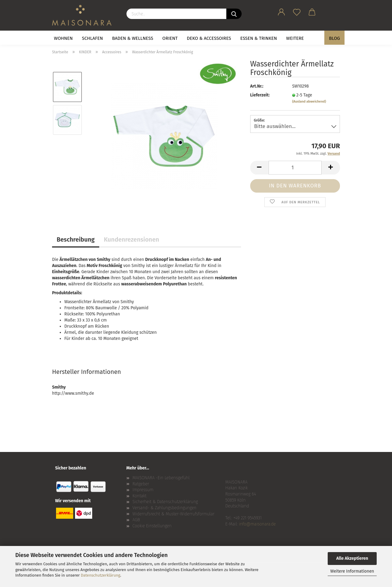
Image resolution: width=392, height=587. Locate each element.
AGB (136, 520)
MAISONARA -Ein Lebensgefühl (161, 478)
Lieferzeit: (260, 95)
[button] (281, 11)
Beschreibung (76, 239)
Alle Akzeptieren (352, 558)
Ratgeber (141, 484)
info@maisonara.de (257, 524)
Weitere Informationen (352, 571)
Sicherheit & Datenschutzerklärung (165, 502)
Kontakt (140, 496)
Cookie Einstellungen (152, 526)
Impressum (143, 490)
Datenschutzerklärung (101, 575)
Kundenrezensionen (132, 239)
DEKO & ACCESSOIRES (209, 38)
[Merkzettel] (297, 11)
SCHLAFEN (92, 38)
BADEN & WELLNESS (133, 38)
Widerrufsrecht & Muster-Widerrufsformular (174, 514)
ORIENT (170, 38)
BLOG (334, 38)
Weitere (295, 38)
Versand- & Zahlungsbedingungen (165, 508)
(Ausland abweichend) (309, 102)
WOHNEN (63, 38)
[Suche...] (234, 14)
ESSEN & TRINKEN (259, 38)
